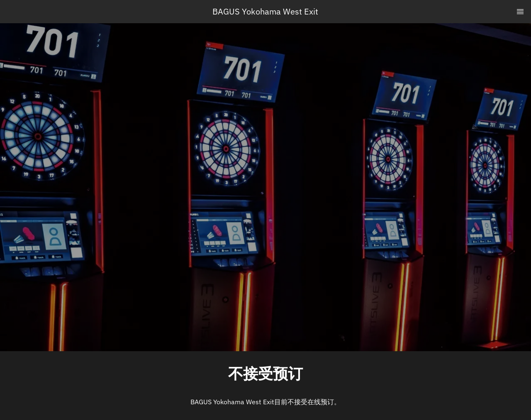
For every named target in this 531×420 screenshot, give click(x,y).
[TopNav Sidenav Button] (520, 12)
